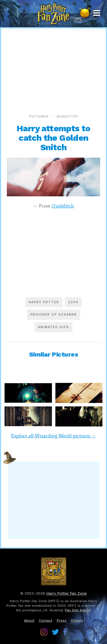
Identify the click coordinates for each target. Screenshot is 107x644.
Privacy (77, 620)
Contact (46, 620)
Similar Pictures (54, 354)
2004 (73, 302)
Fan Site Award (78, 610)
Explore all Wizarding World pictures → (54, 436)
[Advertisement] (54, 70)
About (29, 620)
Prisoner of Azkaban (53, 315)
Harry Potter (44, 302)
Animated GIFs (53, 327)
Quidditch (67, 116)
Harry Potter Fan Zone (66, 593)
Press (62, 620)
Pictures (39, 116)
